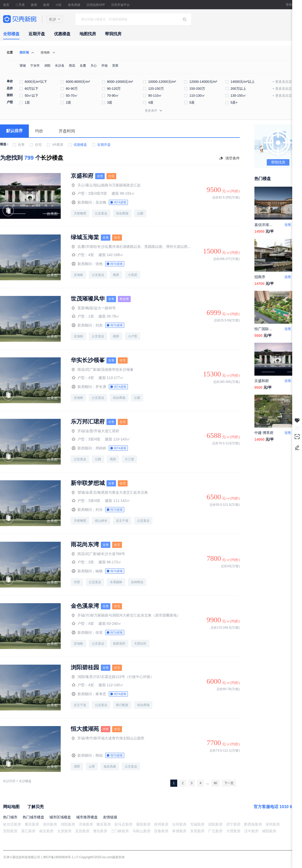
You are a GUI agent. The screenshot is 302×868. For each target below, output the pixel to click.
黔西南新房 (253, 824)
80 (215, 783)
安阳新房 (10, 831)
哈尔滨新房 (12, 824)
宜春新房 (161, 831)
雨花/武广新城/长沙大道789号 (98, 554)
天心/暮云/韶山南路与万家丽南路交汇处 (106, 185)
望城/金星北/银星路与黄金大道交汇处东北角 (110, 492)
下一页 (229, 783)
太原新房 (64, 831)
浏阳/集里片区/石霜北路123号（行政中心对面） (113, 677)
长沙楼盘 (25, 781)
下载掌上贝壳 (297, 436)
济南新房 (86, 824)
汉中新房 (251, 831)
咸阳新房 (269, 831)
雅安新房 (104, 824)
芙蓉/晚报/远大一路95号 (94, 308)
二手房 (20, 5)
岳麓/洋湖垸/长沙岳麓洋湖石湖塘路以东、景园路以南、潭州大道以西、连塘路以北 (132, 247)
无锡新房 (197, 824)
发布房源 (74, 5)
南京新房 (46, 831)
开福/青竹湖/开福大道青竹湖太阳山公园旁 (108, 738)
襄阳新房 (143, 824)
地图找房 (88, 34)
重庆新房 (32, 824)
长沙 (52, 19)
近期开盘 (37, 34)
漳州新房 (50, 824)
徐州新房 (161, 824)
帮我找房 (113, 34)
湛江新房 (28, 831)
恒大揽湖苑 (85, 729)
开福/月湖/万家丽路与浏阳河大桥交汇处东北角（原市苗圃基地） (126, 615)
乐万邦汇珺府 (88, 422)
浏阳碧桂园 (85, 667)
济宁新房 (233, 824)
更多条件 (151, 111)
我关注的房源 (297, 420)
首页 (6, 5)
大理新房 (233, 831)
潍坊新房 (100, 831)
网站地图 (11, 807)
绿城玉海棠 (85, 237)
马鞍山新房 (141, 831)
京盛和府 (82, 176)
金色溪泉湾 (85, 606)
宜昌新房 (82, 831)
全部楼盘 (11, 34)
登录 (289, 5)
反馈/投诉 (297, 448)
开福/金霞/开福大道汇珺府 (95, 431)
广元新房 (215, 831)
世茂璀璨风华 (88, 299)
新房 (34, 5)
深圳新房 (273, 824)
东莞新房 (197, 831)
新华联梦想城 (88, 483)
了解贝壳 (35, 807)
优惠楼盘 (62, 34)
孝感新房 (179, 831)
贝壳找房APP (96, 5)
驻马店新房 (123, 824)
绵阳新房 (68, 824)
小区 (59, 5)
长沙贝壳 (9, 781)
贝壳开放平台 (120, 5)
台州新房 (179, 824)
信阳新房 (215, 824)
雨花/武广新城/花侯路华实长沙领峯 (103, 369)
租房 (46, 5)
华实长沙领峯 (88, 360)
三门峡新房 (120, 831)
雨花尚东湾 (85, 545)
